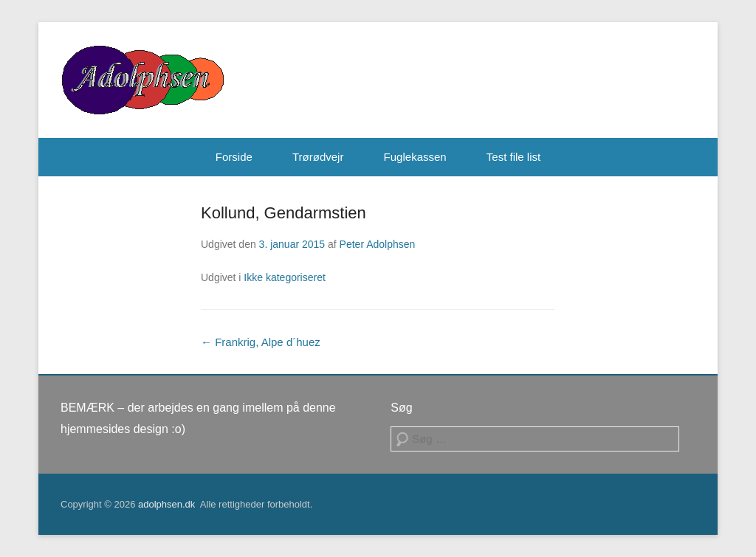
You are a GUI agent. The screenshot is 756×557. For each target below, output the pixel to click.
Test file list (513, 157)
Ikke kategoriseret (285, 277)
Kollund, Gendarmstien (283, 213)
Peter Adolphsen (378, 244)
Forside (234, 157)
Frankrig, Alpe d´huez (261, 342)
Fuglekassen (415, 157)
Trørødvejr (318, 157)
